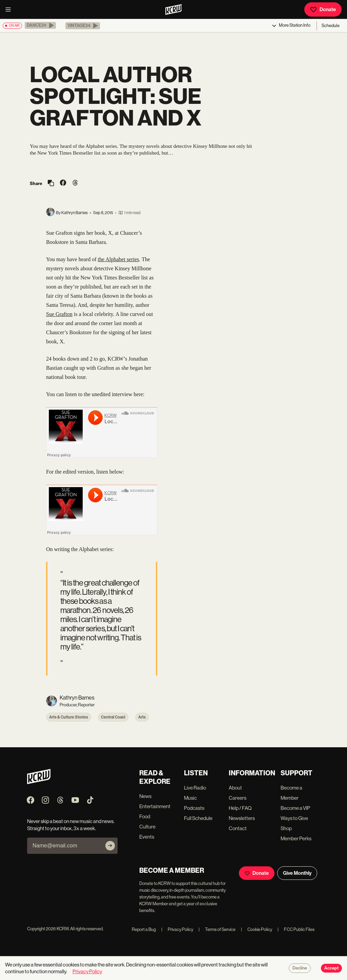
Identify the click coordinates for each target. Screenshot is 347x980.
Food (145, 816)
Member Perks (296, 838)
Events (147, 837)
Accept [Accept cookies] (331, 968)
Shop (286, 828)
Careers (238, 798)
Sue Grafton (59, 314)
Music (190, 798)
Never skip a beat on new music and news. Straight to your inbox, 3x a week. (71, 825)
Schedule (331, 26)
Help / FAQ (240, 808)
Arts (142, 717)
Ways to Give (294, 818)
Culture (147, 827)
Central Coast (113, 717)
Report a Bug (144, 929)
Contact (238, 828)
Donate (323, 9)
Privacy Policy (177, 929)
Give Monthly (297, 873)
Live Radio (195, 788)
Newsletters (242, 818)
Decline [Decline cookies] (300, 968)
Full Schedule (198, 818)
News (145, 796)
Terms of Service (217, 929)
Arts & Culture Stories (69, 717)
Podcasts (194, 808)
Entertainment (155, 806)
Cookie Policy (257, 929)
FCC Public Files (296, 929)
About (235, 788)
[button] (40, 25)
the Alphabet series (119, 259)
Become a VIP (295, 808)
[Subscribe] (110, 846)
